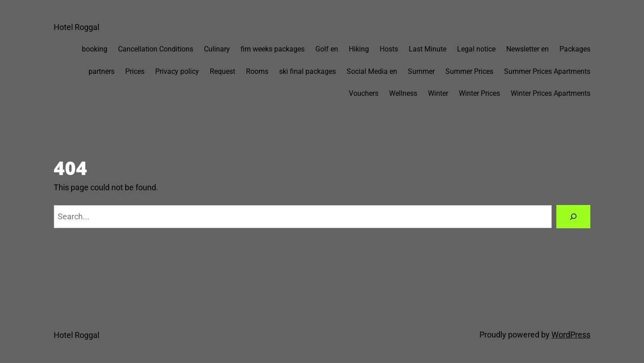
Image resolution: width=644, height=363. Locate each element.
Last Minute (428, 49)
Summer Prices (469, 71)
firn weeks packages (273, 49)
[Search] (573, 217)
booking (95, 49)
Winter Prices (479, 93)
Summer (421, 71)
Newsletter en (527, 49)
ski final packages (307, 71)
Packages (575, 49)
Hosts (389, 49)
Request (222, 71)
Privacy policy (177, 71)
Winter (438, 93)
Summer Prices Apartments (547, 71)
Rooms (257, 71)
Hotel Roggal (76, 27)
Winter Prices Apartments (551, 93)
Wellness (403, 93)
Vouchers (364, 93)
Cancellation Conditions (156, 49)
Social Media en (372, 71)
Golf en (327, 49)
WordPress (571, 335)
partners (102, 71)
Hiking (359, 49)
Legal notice (476, 49)
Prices (135, 71)
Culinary (217, 49)
